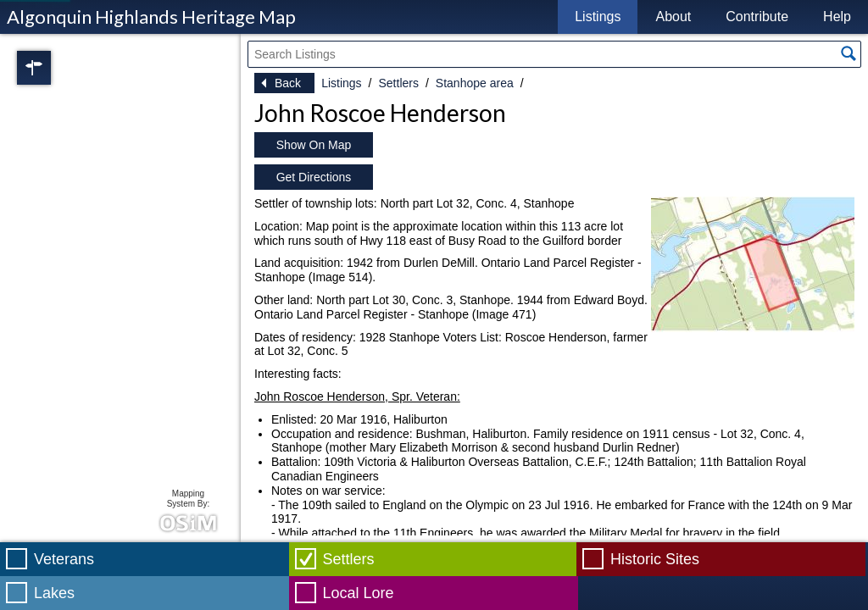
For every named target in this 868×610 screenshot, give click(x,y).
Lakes (54, 593)
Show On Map (314, 145)
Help (837, 17)
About (673, 17)
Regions (58, 68)
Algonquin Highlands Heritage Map (151, 17)
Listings (598, 17)
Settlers (398, 83)
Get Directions (314, 177)
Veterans (64, 559)
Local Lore (359, 593)
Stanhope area (475, 83)
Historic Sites (655, 559)
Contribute (757, 17)
